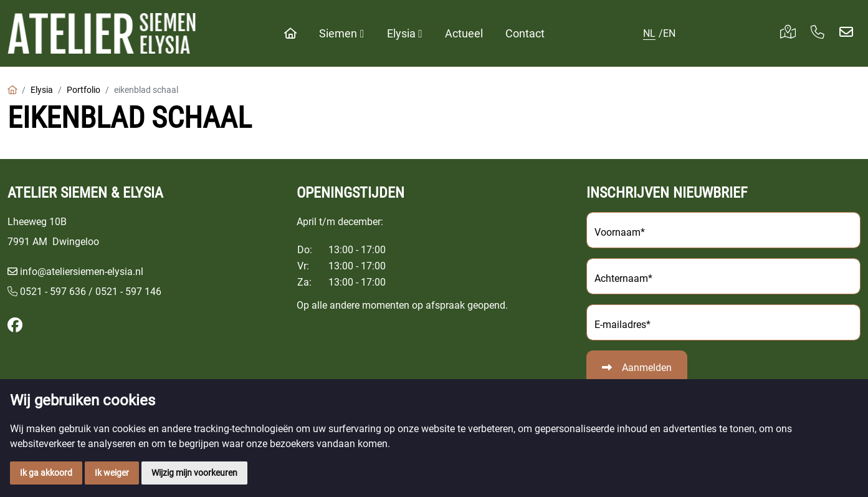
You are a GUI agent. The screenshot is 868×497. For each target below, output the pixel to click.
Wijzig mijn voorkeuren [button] (194, 473)
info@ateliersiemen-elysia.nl (82, 272)
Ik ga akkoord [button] (46, 473)
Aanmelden (647, 368)
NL (649, 33)
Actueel (464, 33)
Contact (525, 33)
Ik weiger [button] (112, 473)
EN (669, 33)
